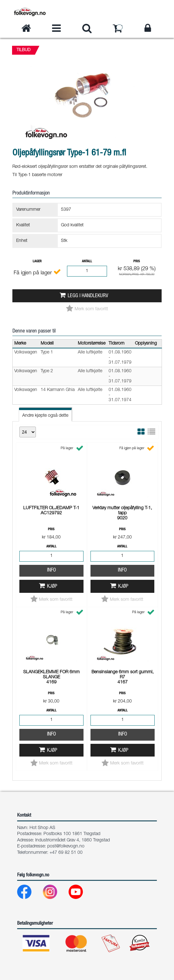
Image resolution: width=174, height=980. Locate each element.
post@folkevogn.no (66, 846)
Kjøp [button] (52, 587)
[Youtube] (81, 893)
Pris (137, 261)
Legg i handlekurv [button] (88, 296)
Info (51, 570)
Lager (37, 261)
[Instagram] (55, 893)
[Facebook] (29, 893)
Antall (87, 261)
